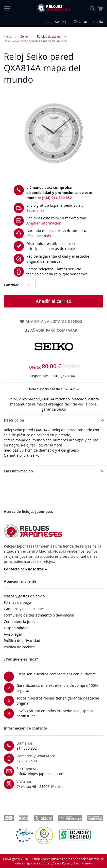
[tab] (53, 420)
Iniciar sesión (55, 22)
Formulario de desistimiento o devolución (39, 615)
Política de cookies (19, 647)
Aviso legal (13, 634)
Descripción (14, 420)
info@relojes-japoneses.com (40, 774)
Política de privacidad (22, 641)
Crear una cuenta (88, 22)
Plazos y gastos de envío (24, 596)
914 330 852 (27, 748)
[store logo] (53, 8)
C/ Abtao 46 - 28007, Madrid (40, 786)
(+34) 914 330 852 (57, 198)
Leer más (43, 236)
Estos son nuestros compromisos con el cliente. (57, 674)
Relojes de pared (49, 36)
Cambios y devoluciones (24, 609)
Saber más (35, 210)
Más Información (18, 471)
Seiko (24, 36)
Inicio (7, 36)
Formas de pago (17, 602)
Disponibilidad (16, 628)
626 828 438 (27, 761)
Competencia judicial (22, 621)
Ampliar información (44, 223)
